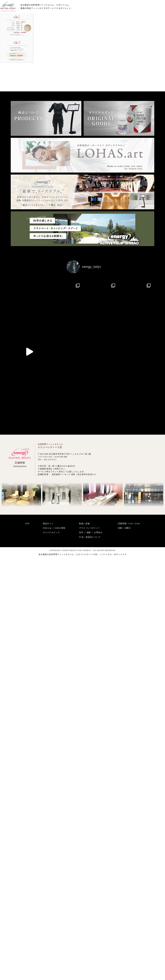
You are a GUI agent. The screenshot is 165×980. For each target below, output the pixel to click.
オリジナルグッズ (51, 674)
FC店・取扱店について (90, 679)
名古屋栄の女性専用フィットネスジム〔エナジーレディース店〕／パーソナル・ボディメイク (82, 696)
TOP (27, 665)
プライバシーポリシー (90, 670)
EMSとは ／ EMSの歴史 (54, 670)
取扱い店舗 (84, 665)
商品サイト (48, 665)
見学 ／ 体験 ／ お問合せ (91, 674)
